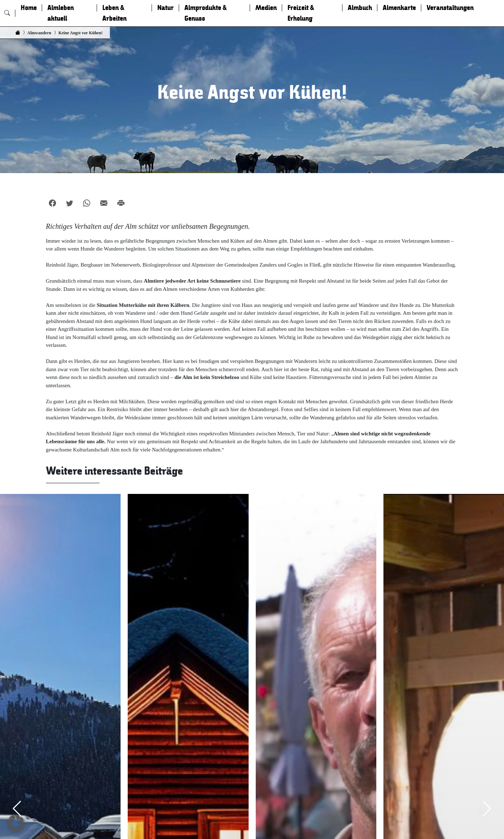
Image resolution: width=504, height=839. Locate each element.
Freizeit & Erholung (301, 13)
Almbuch (360, 8)
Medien (266, 8)
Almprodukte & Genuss (206, 13)
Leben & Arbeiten (114, 13)
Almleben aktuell (61, 13)
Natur (166, 8)
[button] (16, 823)
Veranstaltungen (450, 8)
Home (29, 8)
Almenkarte (399, 8)
